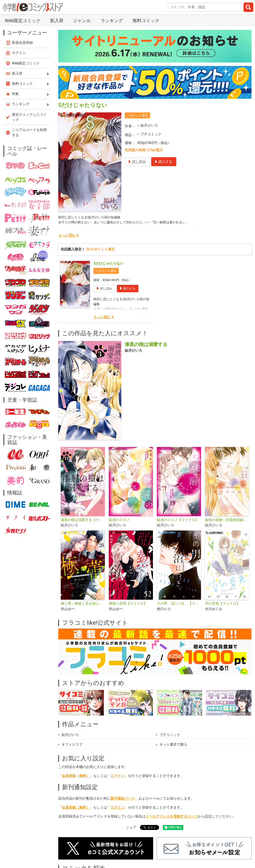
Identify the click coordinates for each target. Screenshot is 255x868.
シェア (131, 827)
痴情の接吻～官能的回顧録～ (227, 520)
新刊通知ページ (123, 798)
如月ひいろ (149, 125)
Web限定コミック (23, 21)
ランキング (112, 21)
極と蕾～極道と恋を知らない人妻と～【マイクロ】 (83, 603)
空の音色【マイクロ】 (222, 603)
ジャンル (82, 21)
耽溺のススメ (119, 520)
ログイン (118, 776)
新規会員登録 (22, 43)
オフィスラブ (72, 745)
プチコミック (151, 134)
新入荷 (57, 21)
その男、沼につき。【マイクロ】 (179, 603)
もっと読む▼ (69, 235)
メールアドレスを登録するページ (172, 816)
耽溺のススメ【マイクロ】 (178, 520)
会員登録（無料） (76, 776)
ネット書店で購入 (173, 745)
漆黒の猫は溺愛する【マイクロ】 (83, 520)
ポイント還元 (139, 115)
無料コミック (146, 21)
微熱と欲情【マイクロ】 (128, 603)
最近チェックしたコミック (29, 117)
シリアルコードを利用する (29, 132)
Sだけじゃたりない (108, 264)
